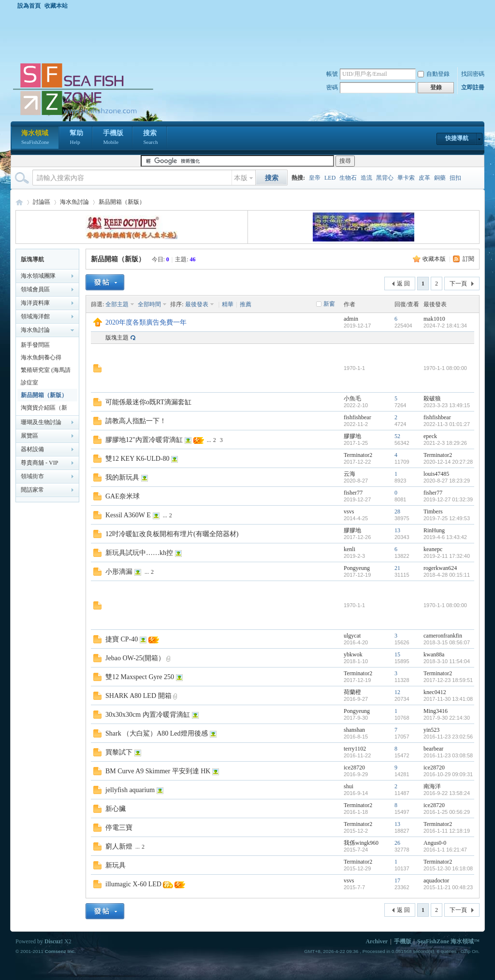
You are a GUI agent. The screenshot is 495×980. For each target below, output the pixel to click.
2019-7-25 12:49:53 (447, 518)
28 (397, 511)
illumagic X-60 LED (133, 884)
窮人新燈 (119, 846)
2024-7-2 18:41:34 (445, 326)
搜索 (150, 138)
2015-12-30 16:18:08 (448, 868)
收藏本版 (434, 259)
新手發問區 (35, 345)
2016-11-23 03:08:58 (448, 755)
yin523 (431, 730)
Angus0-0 (435, 843)
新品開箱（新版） (122, 202)
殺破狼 (432, 398)
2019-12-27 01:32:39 (448, 499)
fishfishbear (357, 417)
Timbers (433, 511)
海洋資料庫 (35, 303)
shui (349, 786)
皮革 (424, 178)
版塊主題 (117, 338)
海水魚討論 (74, 202)
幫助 (76, 138)
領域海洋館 (35, 316)
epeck (430, 436)
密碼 (332, 87)
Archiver (377, 941)
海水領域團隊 (38, 276)
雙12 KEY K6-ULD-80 (137, 459)
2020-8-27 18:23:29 (447, 481)
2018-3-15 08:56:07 (447, 642)
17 (397, 881)
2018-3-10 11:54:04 (447, 661)
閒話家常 (32, 490)
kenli (349, 549)
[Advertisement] (250, 36)
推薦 (246, 304)
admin (351, 319)
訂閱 (468, 259)
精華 (228, 304)
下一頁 (458, 284)
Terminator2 (358, 455)
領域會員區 (35, 289)
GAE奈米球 (123, 496)
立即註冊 (473, 87)
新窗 (329, 304)
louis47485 (436, 474)
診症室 (29, 383)
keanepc (433, 549)
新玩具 (116, 865)
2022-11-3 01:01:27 (447, 424)
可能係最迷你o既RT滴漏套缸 (148, 402)
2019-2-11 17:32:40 (447, 556)
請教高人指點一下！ (136, 421)
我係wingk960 (361, 843)
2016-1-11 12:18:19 (447, 831)
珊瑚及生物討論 (41, 422)
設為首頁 (29, 6)
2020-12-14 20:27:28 (448, 462)
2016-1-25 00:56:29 (447, 812)
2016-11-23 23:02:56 (448, 737)
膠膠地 (352, 436)
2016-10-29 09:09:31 (448, 774)
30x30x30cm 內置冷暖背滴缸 (148, 715)
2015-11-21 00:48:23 (448, 887)
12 (397, 692)
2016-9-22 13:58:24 (447, 793)
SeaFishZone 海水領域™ (448, 941)
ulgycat (352, 636)
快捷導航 (457, 138)
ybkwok (353, 654)
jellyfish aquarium (130, 790)
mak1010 (434, 319)
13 (397, 530)
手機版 (113, 138)
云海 (349, 474)
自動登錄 (434, 74)
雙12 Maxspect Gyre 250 (140, 677)
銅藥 (440, 178)
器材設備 (32, 449)
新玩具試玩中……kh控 (139, 553)
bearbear (433, 749)
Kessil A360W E (128, 515)
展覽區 (29, 436)
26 (397, 843)
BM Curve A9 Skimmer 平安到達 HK (158, 771)
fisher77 (353, 493)
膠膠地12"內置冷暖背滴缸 (144, 440)
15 (397, 654)
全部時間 (149, 304)
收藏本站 (56, 6)
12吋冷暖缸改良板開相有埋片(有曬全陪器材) (172, 534)
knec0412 (435, 692)
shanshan (354, 730)
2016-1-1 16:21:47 (445, 850)
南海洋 (432, 786)
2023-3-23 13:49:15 (447, 405)
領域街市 (32, 476)
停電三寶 (119, 828)
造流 (366, 178)
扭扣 (455, 178)
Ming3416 (436, 711)
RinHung (434, 530)
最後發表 (197, 304)
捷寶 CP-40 (122, 639)
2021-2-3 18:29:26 (445, 443)
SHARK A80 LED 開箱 (138, 696)
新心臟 (116, 809)
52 (397, 436)
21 (397, 568)
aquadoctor (436, 881)
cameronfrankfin (443, 636)
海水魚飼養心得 (41, 357)
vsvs (349, 511)
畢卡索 (406, 178)
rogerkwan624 (440, 568)
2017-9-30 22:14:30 (447, 718)
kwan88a (434, 654)
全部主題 (117, 304)
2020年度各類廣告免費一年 (146, 322)
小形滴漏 (119, 572)
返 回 (403, 284)
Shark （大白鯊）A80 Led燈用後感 (157, 733)
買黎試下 (119, 752)
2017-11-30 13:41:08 (448, 699)
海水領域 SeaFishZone (19, 202)
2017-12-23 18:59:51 (448, 680)
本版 (241, 178)
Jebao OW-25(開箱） (135, 658)
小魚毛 (352, 398)
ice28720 (354, 767)
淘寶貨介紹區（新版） (44, 409)
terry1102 (355, 749)
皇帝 (315, 178)
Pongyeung (357, 568)
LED (330, 178)
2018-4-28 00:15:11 (447, 575)
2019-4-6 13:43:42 (445, 537)
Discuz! (54, 941)
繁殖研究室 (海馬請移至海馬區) (46, 371)
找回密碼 (473, 74)
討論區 (42, 202)
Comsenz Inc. (60, 951)
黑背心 (385, 178)
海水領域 (35, 138)
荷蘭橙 (352, 692)
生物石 (348, 178)
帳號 (332, 74)
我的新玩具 (122, 477)
